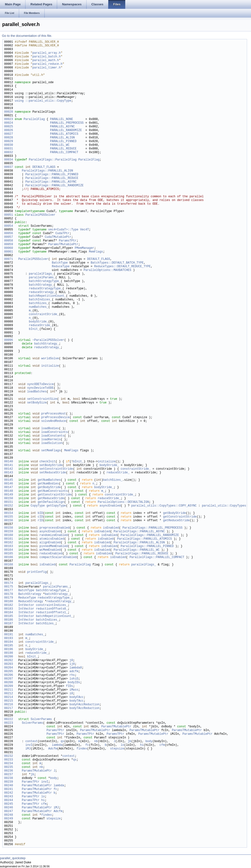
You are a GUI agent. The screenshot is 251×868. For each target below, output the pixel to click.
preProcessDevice (55, 418)
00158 (9, 528)
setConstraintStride (56, 469)
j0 (71, 661)
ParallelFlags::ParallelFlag (53, 160)
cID (40, 517)
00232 (9, 756)
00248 (9, 815)
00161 (9, 539)
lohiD (74, 679)
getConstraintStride (55, 495)
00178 (9, 594)
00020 (9, 112)
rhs (72, 675)
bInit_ (34, 329)
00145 (9, 480)
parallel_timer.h (46, 68)
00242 (9, 793)
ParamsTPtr (68, 241)
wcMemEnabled (50, 550)
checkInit (47, 462)
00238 (9, 778)
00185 (9, 616)
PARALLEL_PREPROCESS (67, 123)
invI (29, 745)
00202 (9, 661)
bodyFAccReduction (84, 705)
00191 (9, 635)
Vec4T (85, 230)
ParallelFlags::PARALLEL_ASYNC (51, 182)
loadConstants (53, 436)
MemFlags (96, 252)
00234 (9, 764)
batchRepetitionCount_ (47, 296)
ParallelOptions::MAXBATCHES (107, 270)
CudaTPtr (63, 234)
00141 (9, 465)
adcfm (74, 672)
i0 (71, 694)
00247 (9, 811)
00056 (9, 234)
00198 (9, 653)
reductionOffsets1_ (52, 613)
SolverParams (41, 719)
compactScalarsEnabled (58, 557)
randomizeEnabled (54, 535)
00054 (9, 226)
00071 (9, 259)
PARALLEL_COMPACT (64, 153)
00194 (9, 642)
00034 (9, 160)
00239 (9, 782)
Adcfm (53, 749)
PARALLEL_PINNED (63, 141)
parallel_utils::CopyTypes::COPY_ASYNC (164, 506)
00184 (9, 613)
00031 (9, 149)
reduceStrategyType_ (46, 289)
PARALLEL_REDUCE (63, 149)
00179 (9, 598)
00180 (9, 602)
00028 (9, 138)
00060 (9, 248)
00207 (9, 679)
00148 (9, 491)
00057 (9, 237)
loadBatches (37, 392)
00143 (9, 473)
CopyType (38, 506)
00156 (9, 521)
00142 (9, 469)
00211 (9, 690)
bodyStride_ (39, 322)
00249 (9, 819)
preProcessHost (54, 414)
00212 (9, 694)
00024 (9, 123)
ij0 (72, 664)
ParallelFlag (34, 119)
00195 (9, 646)
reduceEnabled (51, 554)
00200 (9, 657)
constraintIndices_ (52, 605)
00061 (9, 252)
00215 (9, 701)
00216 (9, 705)
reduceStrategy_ (42, 292)
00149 (9, 495)
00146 (9, 484)
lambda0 (75, 668)
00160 (9, 535)
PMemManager (84, 248)
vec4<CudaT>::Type (63, 230)
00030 (9, 145)
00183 (9, 609)
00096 (9, 340)
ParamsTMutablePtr (63, 245)
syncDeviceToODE (40, 388)
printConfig (37, 572)
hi (142, 745)
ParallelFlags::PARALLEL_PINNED (52, 175)
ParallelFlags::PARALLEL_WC (137, 550)
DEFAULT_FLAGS (44, 167)
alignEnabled (50, 543)
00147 (9, 487)
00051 (9, 215)
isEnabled (111, 528)
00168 (9, 565)
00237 (9, 775)
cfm (162, 745)
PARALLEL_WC (60, 145)
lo (122, 745)
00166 (9, 557)
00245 (9, 804)
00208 (9, 683)
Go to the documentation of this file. (27, 36)
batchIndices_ (40, 300)
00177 (9, 591)
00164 (9, 550)
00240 (9, 786)
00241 (9, 789)
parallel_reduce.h (47, 64)
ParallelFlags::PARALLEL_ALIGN (47, 171)
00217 (9, 708)
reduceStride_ (40, 326)
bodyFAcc (76, 697)
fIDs (69, 686)
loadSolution (52, 443)
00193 (9, 638)
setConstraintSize (42, 399)
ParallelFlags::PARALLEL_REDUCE (52, 178)
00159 (9, 532)
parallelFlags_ (41, 274)
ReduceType (61, 267)
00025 (9, 127)
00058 (9, 241)
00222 (9, 719)
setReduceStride (53, 473)
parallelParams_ (42, 278)
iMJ (28, 749)
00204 (9, 668)
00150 (9, 499)
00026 (9, 130)
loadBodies (50, 429)
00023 (9, 119)
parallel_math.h (46, 60)
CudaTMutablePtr (58, 237)
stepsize (117, 749)
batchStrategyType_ (45, 281)
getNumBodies (48, 484)
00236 (9, 771)
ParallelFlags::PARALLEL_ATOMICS (144, 539)
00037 (9, 167)
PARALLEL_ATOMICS (64, 134)
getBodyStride (49, 487)
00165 (9, 554)
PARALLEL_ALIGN (62, 138)
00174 (9, 583)
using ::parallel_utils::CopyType (43, 101)
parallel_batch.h (46, 57)
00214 (9, 697)
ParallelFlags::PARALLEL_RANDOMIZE (54, 186)
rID (40, 521)
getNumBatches (49, 480)
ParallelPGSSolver (40, 215)
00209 (9, 686)
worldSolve (50, 359)
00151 (9, 502)
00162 (9, 543)
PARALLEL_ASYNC (62, 127)
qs (62, 741)
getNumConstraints (53, 491)
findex (82, 749)
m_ (31, 311)
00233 (9, 760)
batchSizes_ (39, 303)
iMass (74, 690)
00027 (9, 134)
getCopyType (56, 506)
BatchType (60, 263)
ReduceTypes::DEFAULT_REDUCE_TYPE (122, 267)
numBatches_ (39, 307)
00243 (9, 797)
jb (129, 741)
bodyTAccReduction (84, 708)
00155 (9, 517)
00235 (9, 767)
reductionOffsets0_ (52, 609)
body (149, 741)
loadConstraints (54, 432)
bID (40, 513)
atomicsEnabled (52, 539)
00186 (9, 620)
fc (87, 745)
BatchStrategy (30, 594)
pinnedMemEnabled (54, 546)
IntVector (26, 605)
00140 (9, 462)
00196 (9, 649)
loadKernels (51, 440)
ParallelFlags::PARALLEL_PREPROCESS (153, 528)
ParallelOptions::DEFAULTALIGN (123, 502)
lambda (57, 745)
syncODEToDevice (40, 384)
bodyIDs (74, 683)
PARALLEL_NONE (62, 119)
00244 (9, 800)
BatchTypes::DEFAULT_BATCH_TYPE (117, 263)
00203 (9, 664)
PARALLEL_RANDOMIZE (66, 130)
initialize (50, 366)
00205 (9, 672)
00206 (9, 675)
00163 (9, 546)
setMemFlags (51, 451)
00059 (9, 245)
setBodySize (37, 403)
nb (96, 741)
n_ (31, 318)
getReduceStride (51, 499)
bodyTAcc (76, 701)
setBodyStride (51, 465)
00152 (9, 506)
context (31, 741)
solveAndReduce (54, 421)
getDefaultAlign (51, 502)
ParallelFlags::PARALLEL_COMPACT (157, 557)
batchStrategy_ (41, 285)
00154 (9, 513)
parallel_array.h (46, 53)
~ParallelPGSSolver (48, 340)
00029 (9, 141)
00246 (9, 808)
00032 (9, 153)
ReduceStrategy (31, 602)
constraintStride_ (44, 314)
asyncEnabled (110, 506)
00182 (9, 605)
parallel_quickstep (13, 858)
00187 (9, 624)
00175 (9, 587)
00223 (9, 723)
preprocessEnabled (54, 528)
